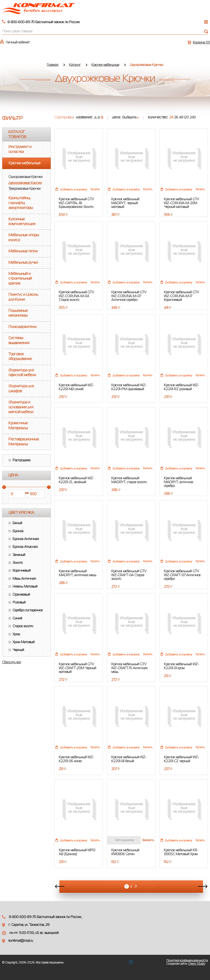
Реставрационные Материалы (24, 442)
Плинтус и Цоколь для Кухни (23, 297)
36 (176, 118)
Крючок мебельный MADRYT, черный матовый (125, 203)
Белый (17, 523)
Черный (18, 650)
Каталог (75, 65)
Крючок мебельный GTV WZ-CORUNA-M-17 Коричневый (181, 296)
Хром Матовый (24, 642)
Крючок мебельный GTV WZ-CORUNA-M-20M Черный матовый (181, 203)
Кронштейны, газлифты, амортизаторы (21, 203)
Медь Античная (24, 579)
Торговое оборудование (20, 357)
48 (181, 118)
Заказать (148, 840)
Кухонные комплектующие (22, 222)
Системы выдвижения (19, 340)
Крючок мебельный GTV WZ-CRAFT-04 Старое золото (129, 575)
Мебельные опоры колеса (24, 238)
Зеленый (19, 555)
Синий (17, 619)
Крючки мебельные (105, 65)
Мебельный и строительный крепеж (20, 279)
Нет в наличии (125, 840)
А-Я (99, 118)
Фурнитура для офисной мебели (22, 373)
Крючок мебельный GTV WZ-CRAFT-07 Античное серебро (182, 575)
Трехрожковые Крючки (25, 189)
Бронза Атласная (25, 547)
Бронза (18, 531)
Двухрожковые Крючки (25, 183)
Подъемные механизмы (18, 313)
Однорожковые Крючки (25, 177)
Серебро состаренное (28, 610)
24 (171, 118)
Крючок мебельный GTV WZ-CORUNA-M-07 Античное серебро (129, 296)
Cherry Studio (197, 964)
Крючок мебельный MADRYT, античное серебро (178, 482)
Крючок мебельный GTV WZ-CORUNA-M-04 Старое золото (76, 296)
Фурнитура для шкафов (21, 389)
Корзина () (201, 43)
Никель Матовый (25, 587)
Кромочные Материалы (18, 426)
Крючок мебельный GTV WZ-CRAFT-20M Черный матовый (77, 668)
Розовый (19, 603)
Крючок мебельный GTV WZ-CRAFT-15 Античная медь (129, 668)
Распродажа (22, 460)
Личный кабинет (18, 43)
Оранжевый (21, 595)
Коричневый (22, 571)
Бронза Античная (26, 539)
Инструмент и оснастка (20, 149)
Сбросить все (11, 663)
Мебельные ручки (23, 263)
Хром (16, 634)
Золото (18, 563)
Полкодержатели (22, 327)
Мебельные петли (23, 251)
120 (186, 118)
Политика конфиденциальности (187, 961)
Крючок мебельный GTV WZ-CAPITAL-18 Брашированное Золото (76, 203)
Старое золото (23, 626)
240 (193, 118)
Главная (53, 65)
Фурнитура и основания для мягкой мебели (21, 407)
